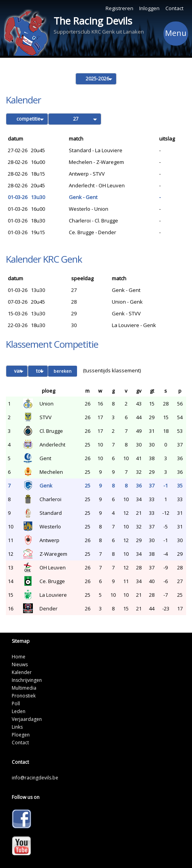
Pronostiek (24, 696)
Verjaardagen (27, 719)
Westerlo (50, 526)
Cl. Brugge (51, 431)
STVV (46, 417)
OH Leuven (53, 567)
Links (17, 727)
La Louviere (53, 595)
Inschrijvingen (27, 680)
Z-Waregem (53, 554)
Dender (48, 608)
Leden (19, 711)
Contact (174, 8)
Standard (51, 513)
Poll (16, 703)
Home (19, 657)
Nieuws (20, 664)
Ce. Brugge (52, 581)
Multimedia (24, 688)
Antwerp (49, 540)
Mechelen (51, 472)
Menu (176, 34)
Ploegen (21, 735)
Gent (45, 458)
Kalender (22, 672)
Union (47, 404)
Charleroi (50, 499)
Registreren (119, 8)
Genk (46, 486)
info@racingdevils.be (35, 778)
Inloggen (149, 8)
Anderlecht (52, 445)
